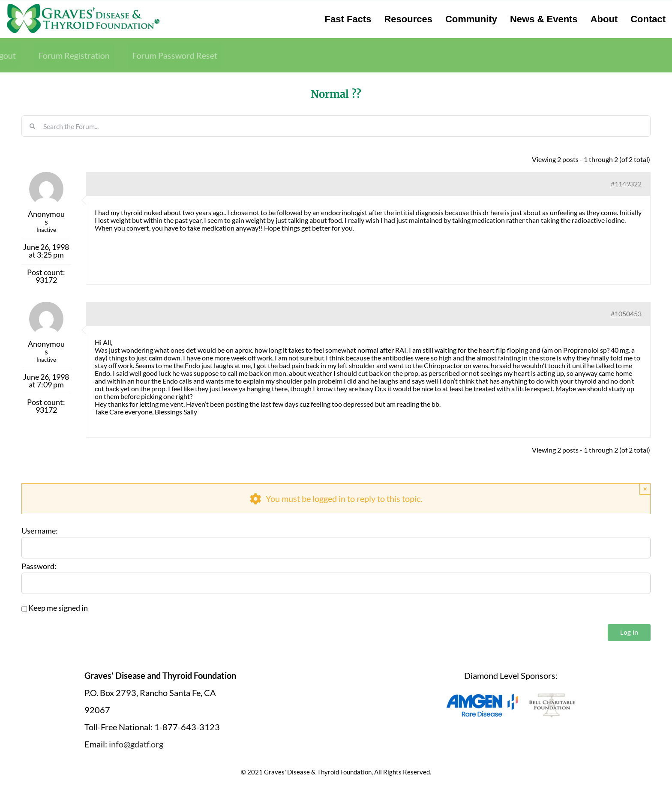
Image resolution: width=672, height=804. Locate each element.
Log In (629, 632)
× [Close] (645, 489)
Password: (39, 567)
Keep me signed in (58, 608)
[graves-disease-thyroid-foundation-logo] (83, 6)
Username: (40, 531)
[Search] (32, 126)
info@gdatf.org (136, 744)
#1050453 (626, 313)
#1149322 (626, 184)
